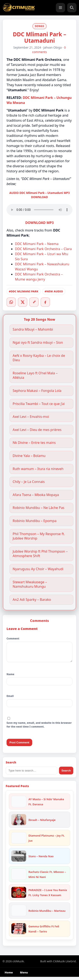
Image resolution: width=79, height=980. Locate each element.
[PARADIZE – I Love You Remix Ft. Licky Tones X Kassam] (19, 895)
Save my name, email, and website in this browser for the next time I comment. (39, 728)
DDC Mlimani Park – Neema (37, 244)
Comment (13, 639)
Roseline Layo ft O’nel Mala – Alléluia (35, 376)
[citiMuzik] (19, 8)
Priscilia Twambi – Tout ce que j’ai (39, 404)
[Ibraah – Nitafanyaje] (19, 823)
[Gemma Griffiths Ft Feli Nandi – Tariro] (19, 932)
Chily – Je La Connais (29, 482)
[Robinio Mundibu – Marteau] (19, 914)
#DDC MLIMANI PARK (24, 291)
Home (9, 976)
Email (10, 699)
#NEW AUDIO (54, 291)
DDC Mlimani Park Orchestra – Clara (43, 249)
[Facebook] (45, 302)
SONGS (39, 26)
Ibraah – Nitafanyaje (42, 823)
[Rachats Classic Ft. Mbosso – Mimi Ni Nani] (19, 877)
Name (10, 677)
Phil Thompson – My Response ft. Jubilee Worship (39, 536)
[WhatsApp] (11, 302)
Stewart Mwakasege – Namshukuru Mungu (30, 584)
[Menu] (60, 8)
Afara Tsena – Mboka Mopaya (36, 495)
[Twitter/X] (23, 302)
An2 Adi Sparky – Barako (32, 600)
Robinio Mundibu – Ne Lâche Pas (39, 508)
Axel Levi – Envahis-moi (31, 417)
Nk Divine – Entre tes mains (34, 443)
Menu (24, 976)
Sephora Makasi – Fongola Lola (37, 391)
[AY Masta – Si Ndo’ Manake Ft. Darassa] (19, 805)
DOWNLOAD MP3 (39, 223)
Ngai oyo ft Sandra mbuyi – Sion (38, 343)
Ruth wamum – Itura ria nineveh (38, 469)
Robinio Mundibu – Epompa (35, 521)
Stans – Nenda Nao (41, 859)
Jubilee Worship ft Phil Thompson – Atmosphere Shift (40, 554)
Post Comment (19, 746)
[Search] (72, 8)
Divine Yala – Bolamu (29, 456)
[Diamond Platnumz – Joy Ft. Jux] (19, 841)
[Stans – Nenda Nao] (19, 859)
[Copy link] (34, 302)
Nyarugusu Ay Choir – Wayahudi (38, 569)
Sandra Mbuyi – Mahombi (33, 329)
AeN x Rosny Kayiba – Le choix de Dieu (39, 358)
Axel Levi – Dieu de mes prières (37, 430)
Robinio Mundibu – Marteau (47, 914)
